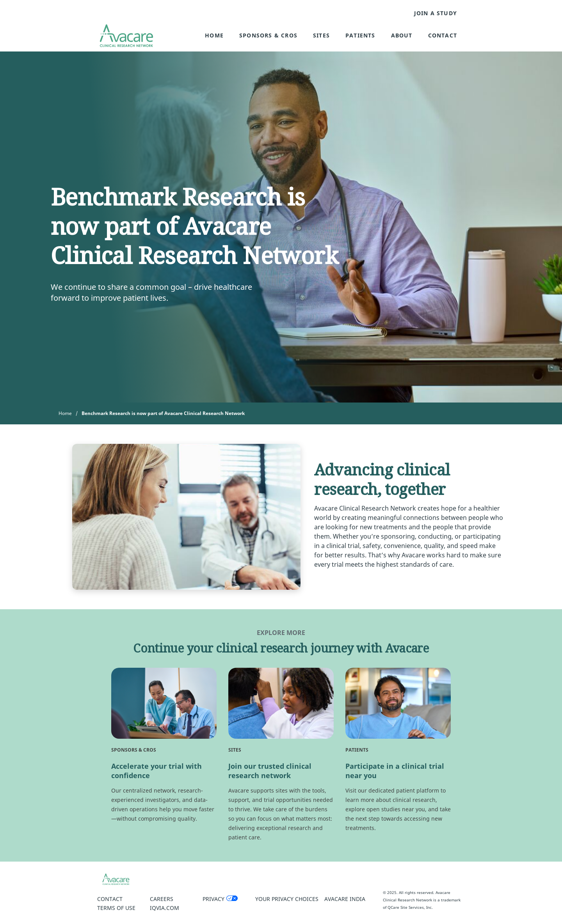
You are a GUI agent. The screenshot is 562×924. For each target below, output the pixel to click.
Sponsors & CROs (268, 35)
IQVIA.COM (165, 908)
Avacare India (345, 899)
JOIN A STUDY (436, 13)
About (402, 35)
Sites (321, 35)
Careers (162, 899)
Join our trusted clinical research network (270, 771)
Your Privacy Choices (287, 899)
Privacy (213, 899)
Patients (360, 35)
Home (214, 35)
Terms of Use (116, 908)
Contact (443, 35)
